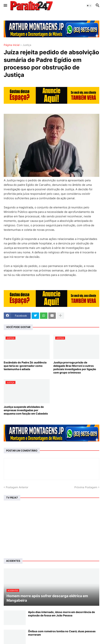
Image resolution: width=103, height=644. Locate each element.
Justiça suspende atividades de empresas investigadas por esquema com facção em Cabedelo (26, 410)
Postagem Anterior (17, 487)
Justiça (27, 45)
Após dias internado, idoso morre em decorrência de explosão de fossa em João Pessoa (61, 614)
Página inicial (12, 45)
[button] (5, 6)
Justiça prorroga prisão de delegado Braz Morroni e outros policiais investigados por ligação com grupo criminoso (75, 368)
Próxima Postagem (86, 487)
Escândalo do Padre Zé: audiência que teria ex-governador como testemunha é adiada (25, 366)
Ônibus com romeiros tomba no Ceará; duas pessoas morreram (62, 633)
